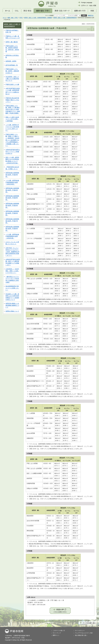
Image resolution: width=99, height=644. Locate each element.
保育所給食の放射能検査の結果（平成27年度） (12, 221)
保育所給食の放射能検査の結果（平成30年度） (12, 229)
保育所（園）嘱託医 (12, 42)
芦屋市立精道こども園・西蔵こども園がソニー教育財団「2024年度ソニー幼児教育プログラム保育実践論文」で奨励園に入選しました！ (12, 140)
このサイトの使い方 (59, 630)
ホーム (5, 18)
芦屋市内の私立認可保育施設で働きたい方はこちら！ (12, 100)
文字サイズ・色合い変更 (89, 6)
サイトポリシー (80, 630)
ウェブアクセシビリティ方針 (84, 633)
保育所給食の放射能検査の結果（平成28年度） (12, 198)
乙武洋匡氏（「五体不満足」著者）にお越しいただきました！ (12, 271)
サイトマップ (57, 633)
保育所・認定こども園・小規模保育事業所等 (65, 18)
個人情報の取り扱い (81, 635)
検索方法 (91, 15)
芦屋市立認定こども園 (12, 84)
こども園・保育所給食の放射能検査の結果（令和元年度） (12, 182)
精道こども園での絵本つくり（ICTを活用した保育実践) (12, 119)
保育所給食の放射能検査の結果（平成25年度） (12, 205)
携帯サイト (56, 635)
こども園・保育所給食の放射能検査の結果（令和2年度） (12, 236)
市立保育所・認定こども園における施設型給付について (12, 79)
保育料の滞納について (12, 311)
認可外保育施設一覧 (12, 65)
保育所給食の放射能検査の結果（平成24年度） (12, 190)
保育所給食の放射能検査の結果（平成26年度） (12, 213)
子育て (21, 18)
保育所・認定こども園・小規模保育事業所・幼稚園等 (38, 18)
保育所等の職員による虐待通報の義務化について (12, 305)
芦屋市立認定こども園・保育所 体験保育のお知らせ (12, 71)
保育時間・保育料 (11, 61)
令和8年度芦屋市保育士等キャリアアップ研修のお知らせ (13, 152)
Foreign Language (87, 3)
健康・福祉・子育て (13, 18)
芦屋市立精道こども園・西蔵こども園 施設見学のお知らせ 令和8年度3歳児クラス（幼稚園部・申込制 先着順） (13, 109)
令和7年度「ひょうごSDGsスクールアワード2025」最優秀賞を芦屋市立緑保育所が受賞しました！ (12, 252)
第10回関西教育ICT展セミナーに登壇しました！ (12, 288)
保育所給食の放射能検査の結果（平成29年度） (12, 175)
